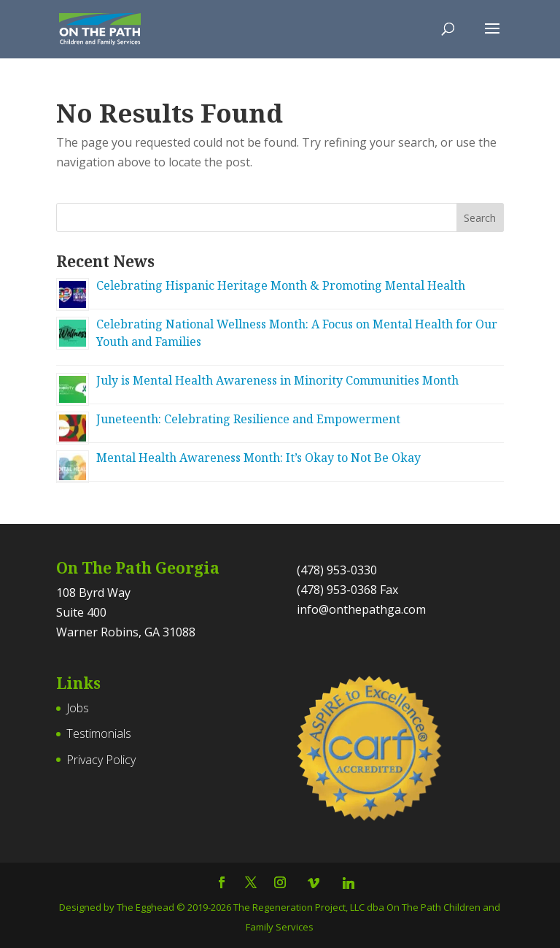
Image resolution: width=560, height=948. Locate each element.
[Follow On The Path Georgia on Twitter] (251, 883)
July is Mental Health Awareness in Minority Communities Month (277, 380)
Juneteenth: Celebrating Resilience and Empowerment (248, 419)
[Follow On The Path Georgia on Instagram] (280, 883)
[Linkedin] (349, 883)
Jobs (78, 708)
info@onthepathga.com (361, 609)
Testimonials (99, 733)
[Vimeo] (314, 883)
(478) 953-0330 (337, 570)
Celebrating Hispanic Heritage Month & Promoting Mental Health (281, 285)
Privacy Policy (101, 760)
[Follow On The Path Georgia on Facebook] (222, 883)
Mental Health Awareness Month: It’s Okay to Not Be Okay (258, 458)
